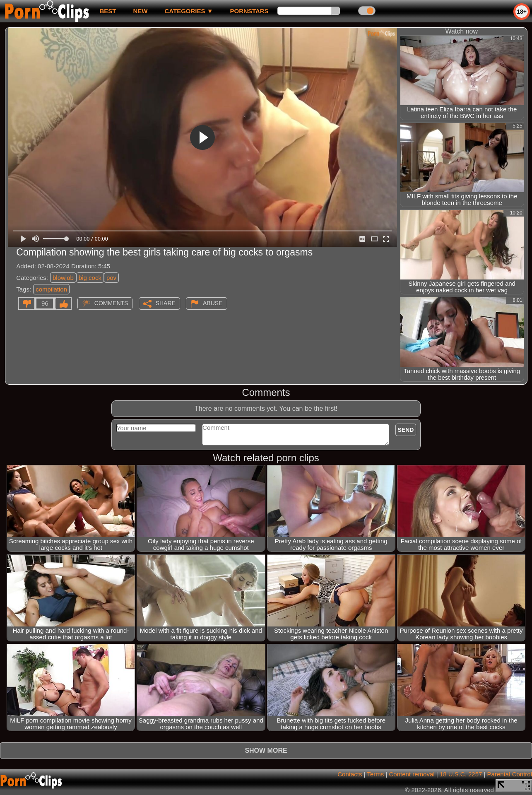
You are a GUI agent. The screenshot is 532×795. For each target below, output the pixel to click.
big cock (90, 278)
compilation (51, 289)
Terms (375, 774)
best (108, 11)
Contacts (350, 774)
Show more (266, 750)
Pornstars (249, 11)
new (140, 11)
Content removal (412, 774)
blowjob (63, 278)
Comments (111, 303)
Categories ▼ (189, 11)
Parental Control (510, 774)
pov (111, 278)
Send (406, 430)
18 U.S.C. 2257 (461, 774)
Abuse (213, 303)
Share (166, 303)
